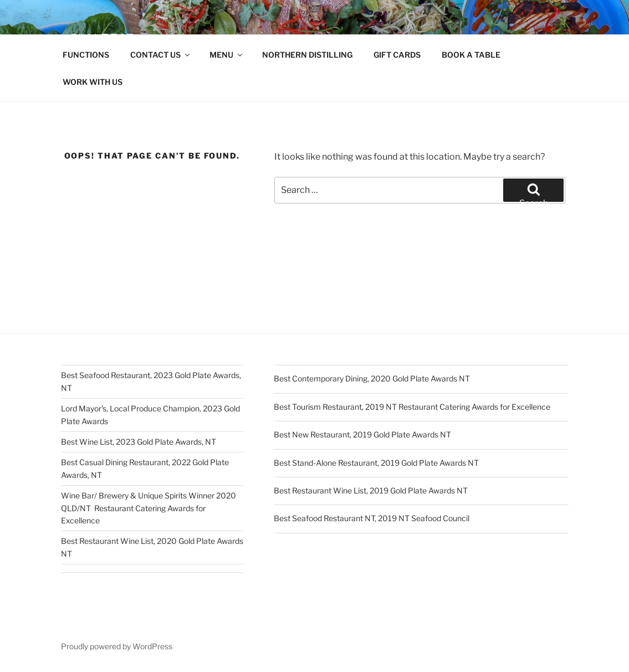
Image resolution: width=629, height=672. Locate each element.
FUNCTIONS (86, 55)
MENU (227, 55)
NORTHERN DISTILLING (307, 55)
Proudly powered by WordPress (117, 646)
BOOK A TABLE (471, 55)
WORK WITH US (93, 82)
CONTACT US (161, 55)
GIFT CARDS (397, 55)
